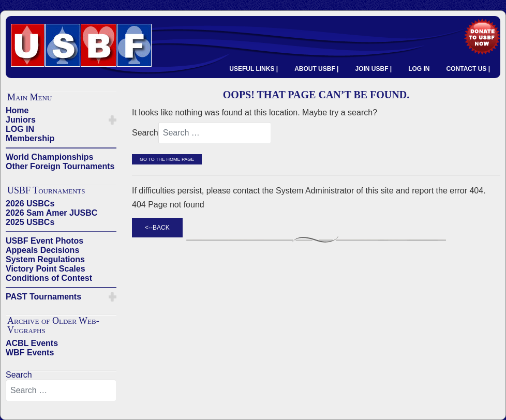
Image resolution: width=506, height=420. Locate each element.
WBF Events (30, 352)
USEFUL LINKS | (254, 69)
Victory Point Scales (46, 269)
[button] (113, 120)
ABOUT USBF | (316, 69)
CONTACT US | (468, 69)
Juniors (21, 120)
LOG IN (419, 69)
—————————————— (61, 148)
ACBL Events (32, 343)
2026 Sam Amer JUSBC (51, 213)
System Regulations (45, 259)
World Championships (49, 157)
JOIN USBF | (373, 69)
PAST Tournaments (43, 297)
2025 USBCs (30, 222)
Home (17, 110)
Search (19, 375)
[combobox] (61, 391)
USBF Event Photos (44, 241)
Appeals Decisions (42, 250)
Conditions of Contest (49, 278)
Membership (30, 138)
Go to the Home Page (167, 159)
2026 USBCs (30, 204)
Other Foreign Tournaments (60, 166)
